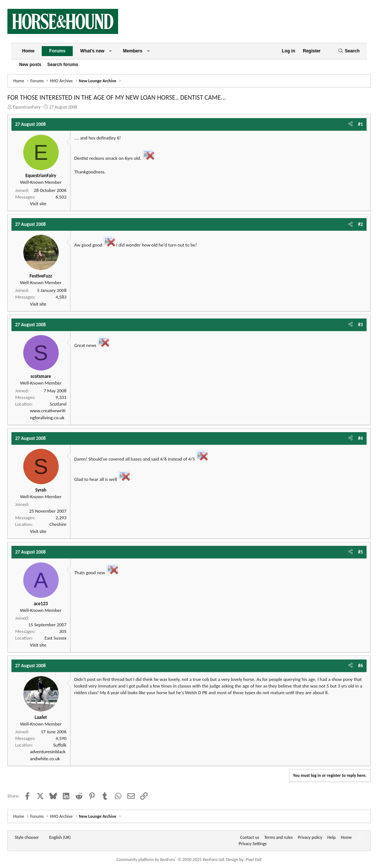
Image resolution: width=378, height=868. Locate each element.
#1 (360, 124)
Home (28, 51)
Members (133, 51)
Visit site (38, 204)
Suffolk (60, 745)
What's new (92, 51)
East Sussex (56, 638)
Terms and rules (279, 837)
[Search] (349, 51)
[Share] (350, 124)
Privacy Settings (253, 844)
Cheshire (58, 524)
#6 (360, 666)
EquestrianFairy (27, 107)
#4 (360, 438)
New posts (30, 65)
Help (332, 837)
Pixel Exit (254, 860)
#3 (360, 325)
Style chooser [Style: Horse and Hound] (27, 837)
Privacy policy (310, 837)
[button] (110, 51)
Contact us (250, 837)
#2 (360, 224)
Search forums (63, 65)
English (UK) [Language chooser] (60, 837)
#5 (360, 552)
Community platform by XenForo (171, 860)
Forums (57, 51)
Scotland (58, 404)
